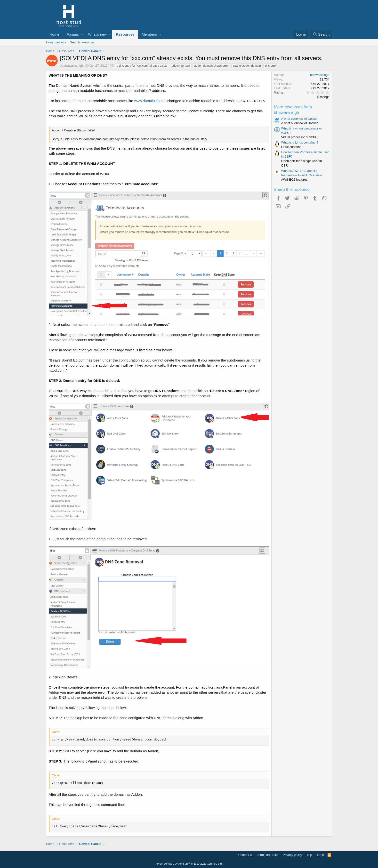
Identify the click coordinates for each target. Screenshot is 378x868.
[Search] (321, 34)
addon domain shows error (211, 66)
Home (55, 34)
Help (309, 855)
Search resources (82, 42)
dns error (271, 66)
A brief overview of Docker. (300, 119)
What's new (97, 34)
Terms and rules (268, 855)
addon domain (181, 66)
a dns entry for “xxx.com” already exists (142, 66)
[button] (82, 34)
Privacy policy (292, 855)
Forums (73, 34)
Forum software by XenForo (189, 864)
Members (149, 34)
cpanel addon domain (247, 66)
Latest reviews (56, 42)
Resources (125, 34)
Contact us (246, 855)
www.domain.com (148, 101)
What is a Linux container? (300, 142)
